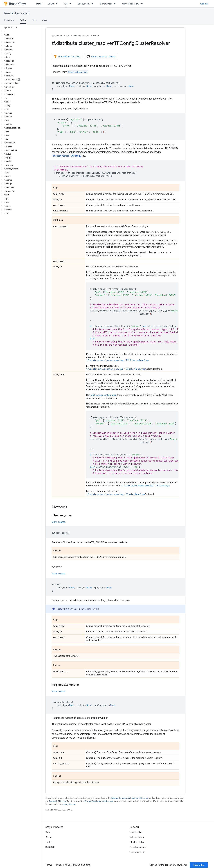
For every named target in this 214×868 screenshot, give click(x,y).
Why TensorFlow (131, 4)
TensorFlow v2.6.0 (17, 13)
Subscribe (199, 865)
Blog (48, 832)
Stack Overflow (137, 842)
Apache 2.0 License (57, 801)
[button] (20, 31)
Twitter (49, 842)
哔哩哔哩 (50, 847)
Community (106, 4)
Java (45, 20)
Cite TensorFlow (138, 852)
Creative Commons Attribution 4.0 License (130, 798)
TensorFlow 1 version (67, 56)
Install (39, 4)
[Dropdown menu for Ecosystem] (93, 4)
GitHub (204, 4)
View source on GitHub (101, 56)
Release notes (137, 837)
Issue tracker (136, 832)
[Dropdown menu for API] (71, 4)
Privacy (58, 865)
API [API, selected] (66, 4)
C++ (35, 20)
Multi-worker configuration (104, 395)
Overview (9, 20)
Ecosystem (84, 4)
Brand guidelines (138, 847)
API (68, 36)
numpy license (69, 804)
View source (59, 522)
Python (96, 36)
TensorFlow (57, 36)
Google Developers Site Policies (99, 801)
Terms (49, 865)
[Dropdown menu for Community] (116, 4)
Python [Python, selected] (23, 20)
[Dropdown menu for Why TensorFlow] (143, 4)
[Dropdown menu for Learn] (58, 4)
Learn (51, 4)
